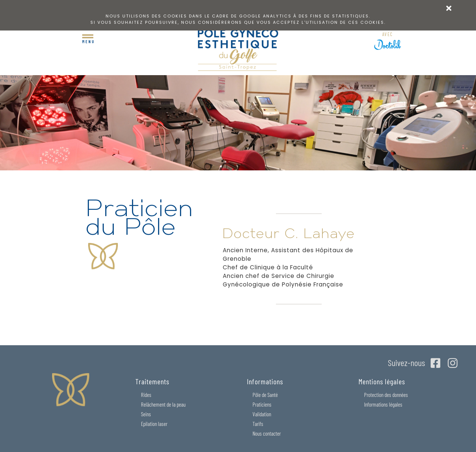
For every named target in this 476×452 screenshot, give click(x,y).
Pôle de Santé (265, 395)
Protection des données (386, 395)
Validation (262, 414)
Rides (146, 395)
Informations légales (383, 404)
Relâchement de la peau (163, 404)
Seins (146, 414)
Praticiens (262, 404)
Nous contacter (267, 433)
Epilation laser (154, 424)
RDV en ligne (388, 36)
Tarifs (258, 424)
